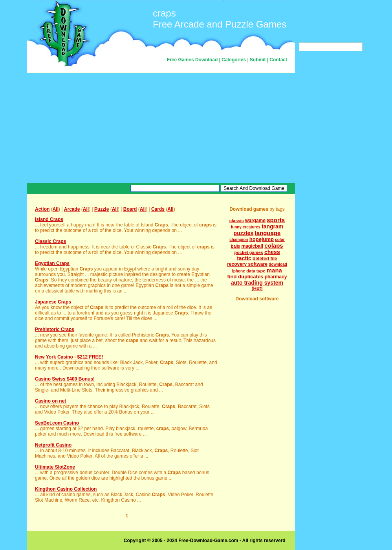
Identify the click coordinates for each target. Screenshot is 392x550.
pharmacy (276, 277)
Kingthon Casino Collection (66, 489)
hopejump (262, 239)
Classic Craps (50, 241)
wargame (255, 221)
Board (130, 209)
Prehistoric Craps (55, 329)
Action (42, 209)
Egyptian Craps (52, 263)
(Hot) (257, 289)
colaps (274, 246)
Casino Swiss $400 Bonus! (65, 379)
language (268, 233)
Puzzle (102, 209)
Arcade (72, 209)
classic (237, 221)
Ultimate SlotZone (55, 467)
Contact (278, 60)
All (56, 209)
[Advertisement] (161, 128)
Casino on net (50, 401)
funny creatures (246, 227)
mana (274, 270)
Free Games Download (192, 60)
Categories (234, 60)
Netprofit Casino (53, 445)
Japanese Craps (53, 302)
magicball (252, 246)
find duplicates (245, 277)
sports (276, 220)
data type (256, 271)
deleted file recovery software (252, 261)
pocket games (248, 252)
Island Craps (49, 219)
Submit (258, 60)
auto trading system (257, 283)
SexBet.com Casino (57, 423)
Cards (158, 209)
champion (239, 240)
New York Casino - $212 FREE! (69, 357)
